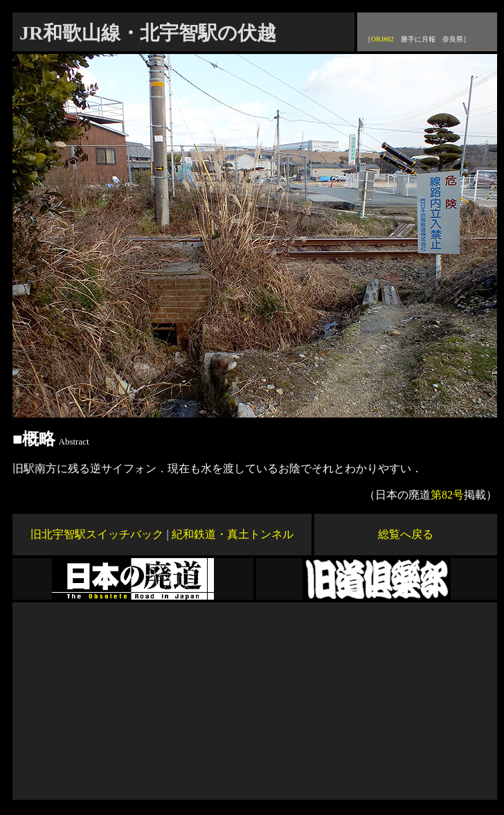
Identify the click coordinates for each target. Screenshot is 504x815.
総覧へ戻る (406, 534)
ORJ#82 (382, 39)
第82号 (447, 495)
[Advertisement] (255, 699)
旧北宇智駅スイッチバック (97, 534)
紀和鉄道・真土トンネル (233, 534)
